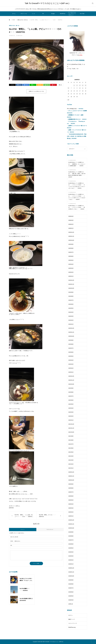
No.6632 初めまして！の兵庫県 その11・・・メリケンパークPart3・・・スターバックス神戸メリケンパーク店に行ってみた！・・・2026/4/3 (77, 197)
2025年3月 (71, 268)
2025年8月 (71, 248)
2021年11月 (71, 428)
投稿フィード (72, 619)
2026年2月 (71, 224)
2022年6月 (71, 400)
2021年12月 (71, 424)
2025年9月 (71, 244)
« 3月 (68, 100)
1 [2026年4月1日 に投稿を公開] (74, 85)
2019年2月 (71, 560)
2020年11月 (71, 476)
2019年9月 (71, 532)
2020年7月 (71, 492)
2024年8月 (71, 296)
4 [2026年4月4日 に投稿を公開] (83, 85)
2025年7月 (71, 252)
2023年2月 (71, 368)
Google (53, 14)
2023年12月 (71, 328)
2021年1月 (71, 468)
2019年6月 (71, 544)
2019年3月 (71, 556)
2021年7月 (71, 444)
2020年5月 (71, 500)
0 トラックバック (50, 529)
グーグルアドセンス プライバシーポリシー (72, 14)
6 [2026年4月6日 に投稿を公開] (68, 88)
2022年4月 (71, 408)
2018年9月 (71, 580)
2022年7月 (71, 396)
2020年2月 (71, 512)
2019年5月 (71, 548)
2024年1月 (71, 324)
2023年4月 (71, 360)
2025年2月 (71, 272)
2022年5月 (71, 404)
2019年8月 (71, 536)
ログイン (71, 615)
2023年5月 (71, 356)
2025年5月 (71, 260)
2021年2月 (71, 464)
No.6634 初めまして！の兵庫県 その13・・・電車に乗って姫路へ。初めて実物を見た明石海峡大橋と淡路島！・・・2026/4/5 (77, 174)
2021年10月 (71, 432)
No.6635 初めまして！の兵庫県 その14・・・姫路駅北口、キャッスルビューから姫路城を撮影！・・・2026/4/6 (77, 164)
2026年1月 (71, 228)
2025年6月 (71, 256)
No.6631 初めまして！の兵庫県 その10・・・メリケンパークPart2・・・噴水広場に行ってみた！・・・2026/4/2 (77, 207)
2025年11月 (71, 236)
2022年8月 (71, 392)
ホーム (14, 14)
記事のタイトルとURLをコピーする (36, 91)
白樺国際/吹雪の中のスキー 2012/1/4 (77, 119)
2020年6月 (71, 496)
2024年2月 (71, 320)
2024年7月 (71, 300)
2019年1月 (71, 564)
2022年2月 (71, 416)
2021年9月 (71, 436)
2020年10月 (71, 480)
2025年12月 (71, 232)
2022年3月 (71, 412)
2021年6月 (71, 448)
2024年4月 (71, 312)
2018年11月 (71, 572)
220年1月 (71, 604)
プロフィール (24, 14)
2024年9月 (71, 292)
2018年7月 (71, 588)
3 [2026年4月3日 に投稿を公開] (80, 85)
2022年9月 (71, 388)
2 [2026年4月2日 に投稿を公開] (77, 85)
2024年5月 (71, 308)
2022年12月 (71, 376)
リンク (33, 14)
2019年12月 (71, 520)
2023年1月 (71, 372)
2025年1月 (71, 276)
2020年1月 (71, 516)
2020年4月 (71, 504)
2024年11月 (71, 284)
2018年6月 (71, 592)
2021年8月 (71, 440)
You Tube (82, 14)
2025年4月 (71, 264)
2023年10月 (71, 336)
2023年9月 (71, 340)
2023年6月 (71, 352)
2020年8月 (71, 488)
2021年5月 (71, 452)
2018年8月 (71, 584)
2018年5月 (71, 596)
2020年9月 (71, 484)
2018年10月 (71, 576)
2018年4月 (71, 600)
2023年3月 (71, 364)
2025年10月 (71, 240)
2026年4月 (71, 216)
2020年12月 (71, 472)
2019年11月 (71, 524)
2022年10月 (71, 384)
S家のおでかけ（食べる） (14, 26)
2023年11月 (71, 332)
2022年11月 (71, 380)
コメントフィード (73, 623)
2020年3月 (71, 508)
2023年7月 (71, 348)
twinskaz (81, 109)
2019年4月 (71, 552)
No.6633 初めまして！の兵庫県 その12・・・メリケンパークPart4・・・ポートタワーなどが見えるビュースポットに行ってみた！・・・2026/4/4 (77, 186)
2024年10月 (71, 288)
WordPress (63, 14)
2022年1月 (71, 420)
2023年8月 (71, 344)
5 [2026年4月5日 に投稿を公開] (86, 85)
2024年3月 (71, 316)
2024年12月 (71, 280)
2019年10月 (71, 528)
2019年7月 (71, 540)
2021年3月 (71, 460)
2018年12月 (71, 568)
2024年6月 (71, 304)
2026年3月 (71, 220)
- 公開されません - (15, 541)
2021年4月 (71, 456)
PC (43, 14)
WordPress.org (72, 627)
